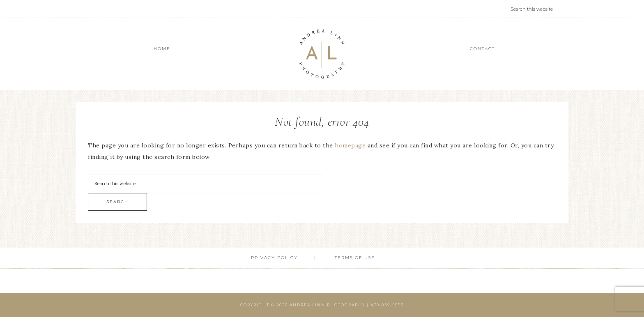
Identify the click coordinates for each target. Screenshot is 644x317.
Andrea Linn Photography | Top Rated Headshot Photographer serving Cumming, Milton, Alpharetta (322, 54)
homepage (350, 145)
